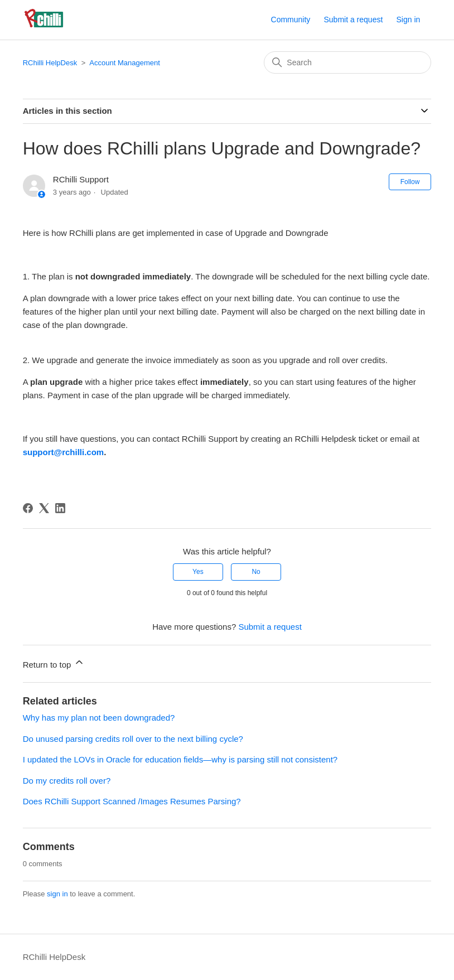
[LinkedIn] (60, 508)
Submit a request (353, 20)
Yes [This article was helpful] (198, 572)
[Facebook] (28, 508)
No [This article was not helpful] (256, 572)
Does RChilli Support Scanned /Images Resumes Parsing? (132, 801)
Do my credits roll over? (67, 781)
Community (291, 20)
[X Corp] (44, 508)
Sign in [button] (409, 20)
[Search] (347, 62)
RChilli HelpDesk (50, 63)
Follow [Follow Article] (410, 182)
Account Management (124, 63)
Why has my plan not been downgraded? (99, 718)
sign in (57, 894)
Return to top (54, 663)
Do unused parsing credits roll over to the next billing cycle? (133, 739)
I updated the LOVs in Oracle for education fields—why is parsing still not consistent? (180, 759)
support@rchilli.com (63, 452)
